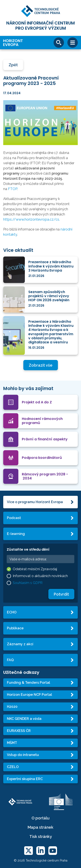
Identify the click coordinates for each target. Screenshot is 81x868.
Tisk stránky (41, 837)
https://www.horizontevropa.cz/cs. (32, 219)
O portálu (40, 818)
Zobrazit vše (41, 365)
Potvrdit (61, 594)
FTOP (13, 189)
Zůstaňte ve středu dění (28, 549)
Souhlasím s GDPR (28, 583)
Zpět (13, 65)
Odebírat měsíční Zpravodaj (35, 569)
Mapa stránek (40, 827)
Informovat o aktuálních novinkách (40, 576)
